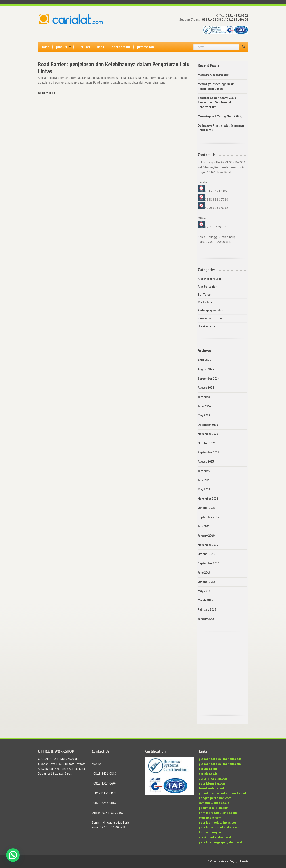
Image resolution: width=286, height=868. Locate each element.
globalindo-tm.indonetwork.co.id (222, 793)
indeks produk (121, 47)
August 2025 (206, 369)
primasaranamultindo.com (218, 813)
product (62, 47)
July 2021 (204, 526)
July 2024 (204, 397)
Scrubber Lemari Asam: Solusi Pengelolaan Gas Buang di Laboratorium (217, 102)
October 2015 (207, 582)
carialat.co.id (208, 774)
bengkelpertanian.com (215, 798)
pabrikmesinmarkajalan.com (219, 827)
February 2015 (207, 610)
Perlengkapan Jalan (210, 310)
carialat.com (208, 769)
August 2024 (206, 388)
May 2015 (204, 591)
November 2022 (208, 499)
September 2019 (208, 563)
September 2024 (208, 379)
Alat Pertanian (207, 287)
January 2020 (206, 536)
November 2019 (208, 545)
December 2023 (208, 425)
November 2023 (208, 434)
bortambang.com (211, 832)
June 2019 (204, 573)
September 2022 (208, 517)
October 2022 (207, 508)
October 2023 (207, 443)
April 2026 (204, 360)
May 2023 (204, 489)
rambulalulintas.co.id (214, 803)
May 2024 (204, 415)
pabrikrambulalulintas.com (218, 822)
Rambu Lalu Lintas (210, 318)
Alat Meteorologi (209, 279)
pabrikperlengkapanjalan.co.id (220, 842)
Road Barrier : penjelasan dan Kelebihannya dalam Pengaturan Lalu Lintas (114, 67)
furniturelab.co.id (211, 788)
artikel (85, 47)
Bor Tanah (204, 295)
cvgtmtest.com (210, 818)
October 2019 (207, 554)
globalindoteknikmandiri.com (220, 764)
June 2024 (204, 406)
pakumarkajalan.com (214, 808)
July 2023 (204, 471)
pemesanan (145, 47)
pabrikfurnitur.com (212, 783)
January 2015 (206, 619)
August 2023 (206, 462)
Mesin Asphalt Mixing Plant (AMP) (220, 116)
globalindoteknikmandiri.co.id (220, 759)
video (100, 47)
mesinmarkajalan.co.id (215, 837)
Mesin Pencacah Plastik (213, 75)
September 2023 (208, 452)
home (45, 47)
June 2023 (204, 480)
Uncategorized (207, 326)
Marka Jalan (206, 302)
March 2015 (205, 600)
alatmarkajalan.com (213, 778)
